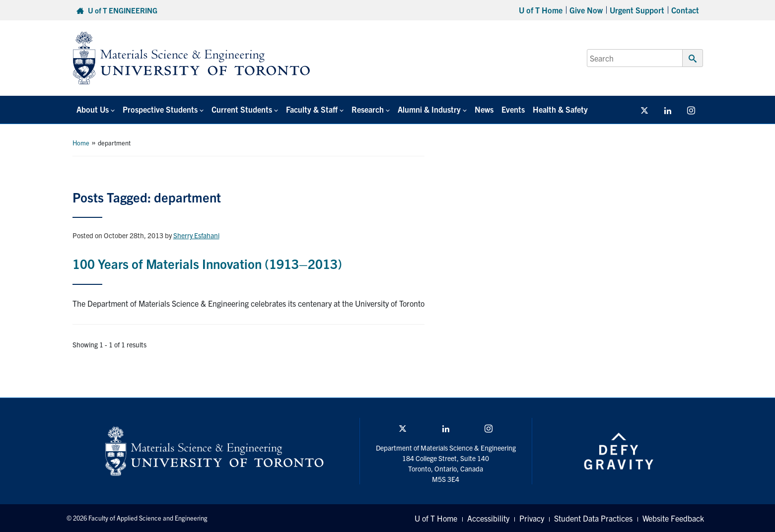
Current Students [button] (242, 109)
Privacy (532, 518)
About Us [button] (93, 109)
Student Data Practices (593, 518)
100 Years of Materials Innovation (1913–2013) (207, 263)
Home (81, 143)
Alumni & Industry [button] (429, 109)
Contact (685, 10)
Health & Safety (560, 109)
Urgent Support (637, 10)
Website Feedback (673, 518)
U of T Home (541, 10)
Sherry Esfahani (196, 235)
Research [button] (368, 109)
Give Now (586, 10)
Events (513, 109)
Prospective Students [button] (160, 109)
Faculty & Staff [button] (312, 109)
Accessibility (488, 518)
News (484, 109)
